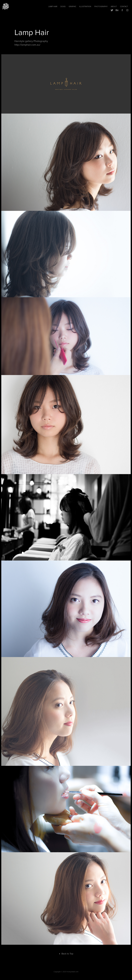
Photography (101, 6)
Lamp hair (53, 6)
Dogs (63, 6)
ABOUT (114, 6)
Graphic (72, 6)
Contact (124, 6)
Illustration (85, 6)
